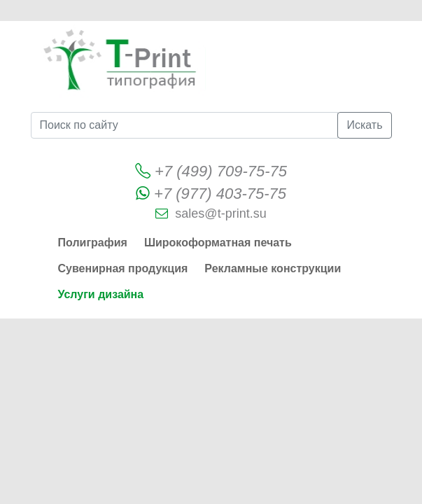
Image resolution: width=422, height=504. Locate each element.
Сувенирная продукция (123, 268)
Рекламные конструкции (273, 268)
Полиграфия (93, 243)
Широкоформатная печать (218, 243)
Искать (364, 125)
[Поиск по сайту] (185, 125)
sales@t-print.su (220, 213)
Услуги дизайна (101, 294)
